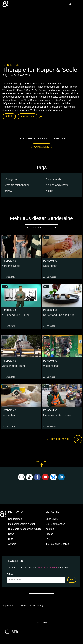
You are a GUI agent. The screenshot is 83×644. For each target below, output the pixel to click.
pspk (50, 191)
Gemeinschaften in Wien (58, 415)
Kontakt (50, 529)
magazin (12, 179)
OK (72, 580)
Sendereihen (15, 519)
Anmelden (42, 147)
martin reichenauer (18, 185)
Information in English (57, 544)
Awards (12, 544)
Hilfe (11, 539)
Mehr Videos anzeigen (64, 439)
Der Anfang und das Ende (59, 315)
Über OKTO (52, 519)
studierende (54, 179)
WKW (9, 191)
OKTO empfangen (55, 524)
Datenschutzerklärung (32, 605)
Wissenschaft (51, 366)
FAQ (48, 539)
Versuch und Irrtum (13, 366)
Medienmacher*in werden (22, 524)
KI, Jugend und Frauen (16, 315)
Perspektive (11, 65)
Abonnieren (27, 116)
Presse (49, 534)
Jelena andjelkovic (58, 185)
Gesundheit (50, 266)
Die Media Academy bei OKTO (25, 529)
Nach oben (41, 464)
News (11, 534)
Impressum (8, 605)
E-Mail (11, 574)
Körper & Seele (11, 266)
